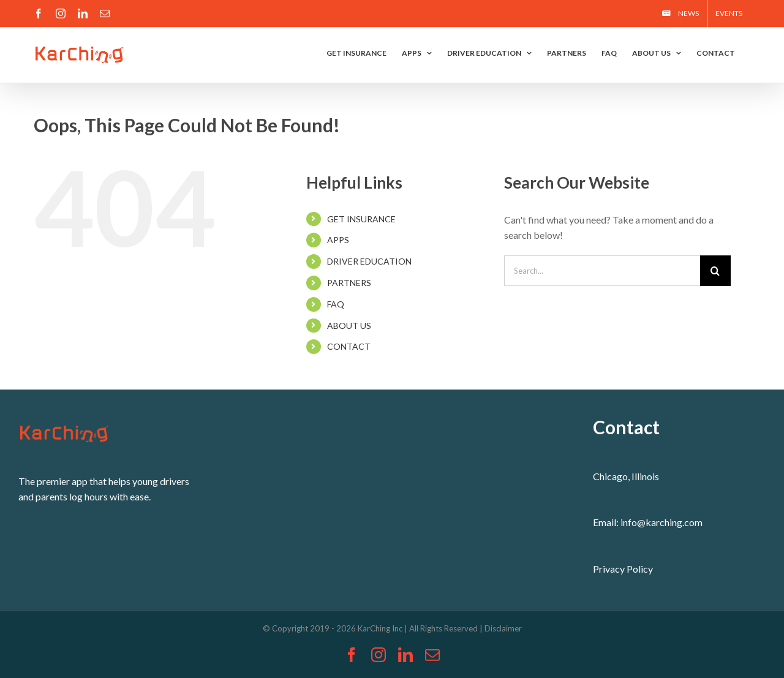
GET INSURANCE (361, 219)
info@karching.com (661, 522)
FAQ (336, 304)
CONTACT (349, 346)
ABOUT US (349, 326)
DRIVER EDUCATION (369, 261)
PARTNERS (349, 283)
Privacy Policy (623, 569)
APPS (338, 240)
